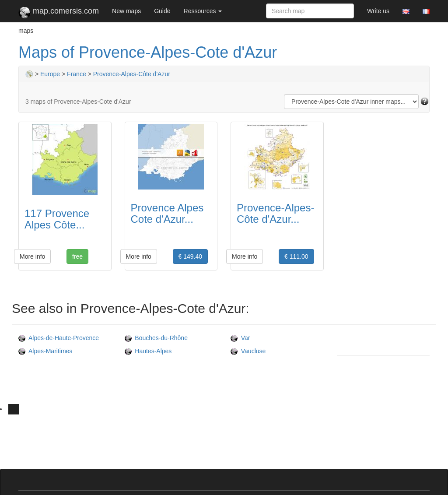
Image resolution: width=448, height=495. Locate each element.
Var (240, 338)
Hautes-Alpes (148, 351)
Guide (162, 11)
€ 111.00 (296, 256)
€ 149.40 (191, 256)
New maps (126, 11)
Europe (50, 74)
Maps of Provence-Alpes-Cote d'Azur (148, 52)
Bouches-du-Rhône (156, 338)
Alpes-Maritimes (45, 351)
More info (32, 256)
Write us (378, 11)
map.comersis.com (59, 13)
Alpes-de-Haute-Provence (59, 338)
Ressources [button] (203, 11)
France (77, 74)
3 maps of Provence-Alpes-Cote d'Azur (78, 102)
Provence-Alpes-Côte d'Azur (132, 74)
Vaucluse (248, 351)
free (77, 256)
